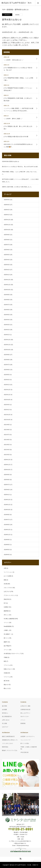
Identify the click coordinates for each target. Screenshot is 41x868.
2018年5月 (7, 550)
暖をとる (6, 688)
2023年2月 (7, 380)
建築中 (6, 642)
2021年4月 (7, 450)
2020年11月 (7, 465)
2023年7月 (7, 365)
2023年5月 (7, 375)
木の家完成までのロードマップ (12, 654)
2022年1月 (7, 410)
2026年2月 (7, 210)
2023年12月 (7, 340)
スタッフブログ (8, 588)
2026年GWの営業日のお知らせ (11, 162)
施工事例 (4, 706)
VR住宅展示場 (24, 752)
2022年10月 (7, 400)
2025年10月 (7, 230)
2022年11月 (7, 395)
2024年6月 (7, 310)
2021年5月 (7, 445)
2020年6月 (7, 490)
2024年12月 (7, 280)
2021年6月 (7, 440)
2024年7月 (7, 305)
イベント (6, 623)
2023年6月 (7, 370)
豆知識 (6, 673)
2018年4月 (7, 555)
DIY (5, 603)
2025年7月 (7, 245)
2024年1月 (7, 335)
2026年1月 (7, 215)
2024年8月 (7, 300)
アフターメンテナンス (10, 595)
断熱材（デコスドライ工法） (10, 750)
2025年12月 (7, 220)
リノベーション (8, 572)
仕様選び (6, 607)
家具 (5, 661)
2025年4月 (7, 260)
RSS (20, 858)
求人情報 (4, 723)
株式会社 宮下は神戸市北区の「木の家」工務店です (24, 865)
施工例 (6, 681)
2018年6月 (7, 545)
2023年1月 (7, 385)
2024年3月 (7, 325)
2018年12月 (7, 530)
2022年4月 (7, 405)
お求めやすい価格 (25, 706)
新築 (5, 580)
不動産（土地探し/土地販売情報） (29, 748)
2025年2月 (7, 270)
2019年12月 (7, 500)
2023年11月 (7, 345)
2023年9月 (7, 355)
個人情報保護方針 (7, 716)
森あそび (6, 685)
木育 (5, 568)
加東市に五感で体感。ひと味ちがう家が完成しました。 (17, 187)
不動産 (6, 657)
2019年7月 (7, 520)
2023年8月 (7, 360)
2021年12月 (7, 415)
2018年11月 (7, 535)
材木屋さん (5, 713)
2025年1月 (7, 275)
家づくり (6, 638)
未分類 (6, 584)
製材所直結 (5, 747)
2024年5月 (7, 315)
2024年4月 (7, 320)
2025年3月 (7, 265)
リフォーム (7, 665)
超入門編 (6, 646)
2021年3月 (7, 455)
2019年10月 (7, 510)
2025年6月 (7, 250)
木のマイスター (25, 716)
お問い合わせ (6, 720)
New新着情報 (7, 626)
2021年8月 (7, 430)
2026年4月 (7, 200)
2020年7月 (7, 485)
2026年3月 (7, 205)
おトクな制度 (7, 576)
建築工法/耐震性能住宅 (8, 736)
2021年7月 (7, 435)
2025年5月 (7, 255)
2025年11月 (7, 225)
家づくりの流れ (25, 743)
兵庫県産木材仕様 (25, 710)
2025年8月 (7, 240)
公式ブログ (7, 592)
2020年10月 (7, 470)
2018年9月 (7, 540)
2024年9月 (7, 295)
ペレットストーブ (25, 740)
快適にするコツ (8, 669)
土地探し (6, 630)
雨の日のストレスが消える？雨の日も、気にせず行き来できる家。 (20, 167)
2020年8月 (7, 480)
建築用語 (6, 611)
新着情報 (17, 15)
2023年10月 (7, 350)
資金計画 (6, 599)
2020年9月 (7, 475)
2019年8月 (7, 515)
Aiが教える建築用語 (9, 619)
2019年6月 (7, 525)
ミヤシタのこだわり (8, 743)
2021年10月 (7, 420)
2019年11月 (7, 505)
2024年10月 (7, 290)
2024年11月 (7, 285)
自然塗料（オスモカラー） (28, 736)
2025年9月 (7, 235)
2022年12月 (7, 390)
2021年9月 (7, 425)
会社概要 (4, 710)
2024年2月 (7, 330)
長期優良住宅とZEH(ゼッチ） (10, 740)
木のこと (6, 615)
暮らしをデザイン (25, 713)
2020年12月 (7, 460)
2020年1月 (7, 495)
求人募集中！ (7, 634)
